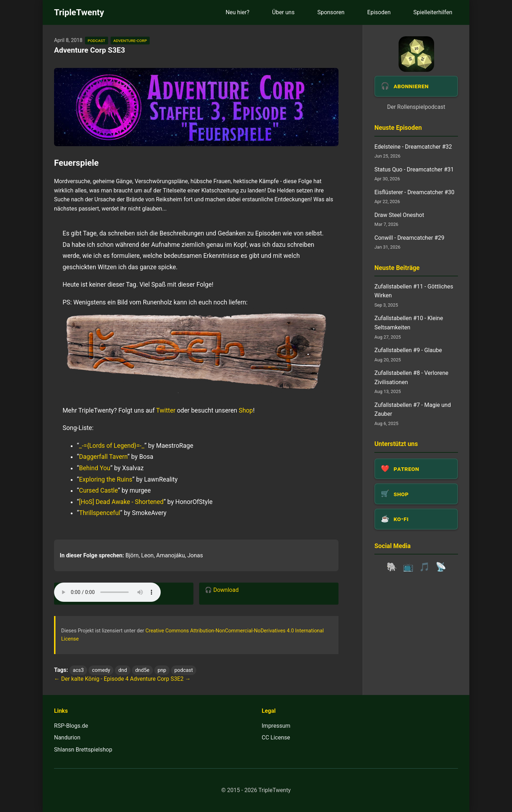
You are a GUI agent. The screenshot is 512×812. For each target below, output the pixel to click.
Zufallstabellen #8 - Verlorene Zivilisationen (411, 378)
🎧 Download (222, 590)
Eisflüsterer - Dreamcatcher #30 (414, 192)
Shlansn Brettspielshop (83, 750)
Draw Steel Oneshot (399, 215)
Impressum (276, 726)
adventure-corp (130, 40)
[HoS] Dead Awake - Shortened (121, 502)
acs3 (78, 670)
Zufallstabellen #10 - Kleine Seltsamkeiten (409, 323)
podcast (97, 40)
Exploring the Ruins (106, 479)
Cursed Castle (98, 490)
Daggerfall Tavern (103, 457)
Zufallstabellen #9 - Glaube (408, 350)
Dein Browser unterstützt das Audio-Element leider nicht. (107, 592)
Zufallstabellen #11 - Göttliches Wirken (414, 291)
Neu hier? (237, 12)
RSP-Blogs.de (71, 726)
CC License (276, 737)
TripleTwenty (79, 12)
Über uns (283, 12)
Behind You (95, 468)
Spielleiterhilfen (433, 12)
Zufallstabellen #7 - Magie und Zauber (413, 410)
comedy (101, 670)
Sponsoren (331, 12)
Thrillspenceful (100, 513)
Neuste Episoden (398, 128)
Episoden (379, 12)
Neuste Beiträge (397, 268)
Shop (246, 410)
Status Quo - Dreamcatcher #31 (414, 169)
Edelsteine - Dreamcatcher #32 (413, 147)
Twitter (166, 410)
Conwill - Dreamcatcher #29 (409, 238)
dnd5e (142, 670)
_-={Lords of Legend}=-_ (112, 446)
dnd (123, 670)
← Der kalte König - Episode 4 (91, 679)
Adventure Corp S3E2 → (161, 679)
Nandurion (67, 737)
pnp (162, 670)
